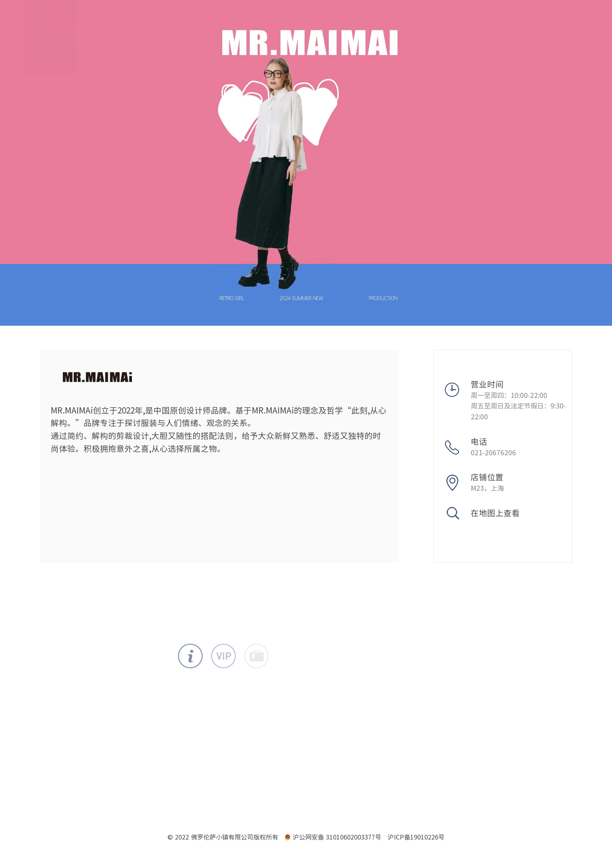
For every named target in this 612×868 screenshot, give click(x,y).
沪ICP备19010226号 (416, 837)
